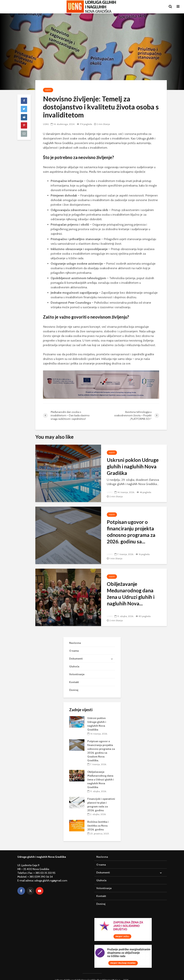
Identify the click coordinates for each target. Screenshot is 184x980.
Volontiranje (77, 668)
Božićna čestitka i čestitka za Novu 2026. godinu (98, 819)
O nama (74, 644)
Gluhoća (74, 660)
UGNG (46, 124)
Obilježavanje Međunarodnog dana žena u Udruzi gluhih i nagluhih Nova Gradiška (101, 773)
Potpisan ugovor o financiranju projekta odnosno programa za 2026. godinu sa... (131, 532)
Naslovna (75, 636)
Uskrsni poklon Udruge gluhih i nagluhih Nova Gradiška (133, 466)
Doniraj (74, 684)
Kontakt (74, 676)
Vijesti (48, 90)
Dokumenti (76, 652)
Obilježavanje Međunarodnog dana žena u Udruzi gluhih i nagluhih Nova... (131, 594)
